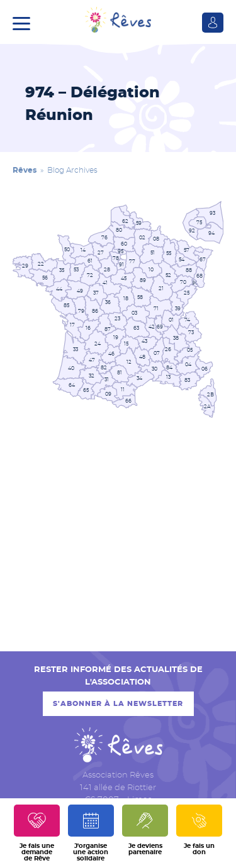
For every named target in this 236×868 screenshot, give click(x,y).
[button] (25, 22)
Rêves (25, 170)
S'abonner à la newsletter (118, 704)
